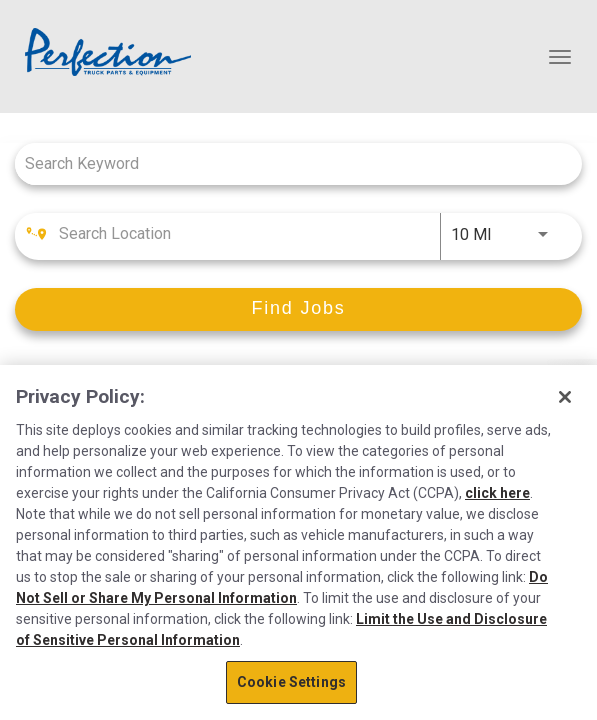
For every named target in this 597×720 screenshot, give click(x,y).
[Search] (298, 309)
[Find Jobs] (298, 309)
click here (497, 493)
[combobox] (288, 163)
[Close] (565, 397)
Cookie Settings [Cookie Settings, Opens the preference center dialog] (291, 682)
